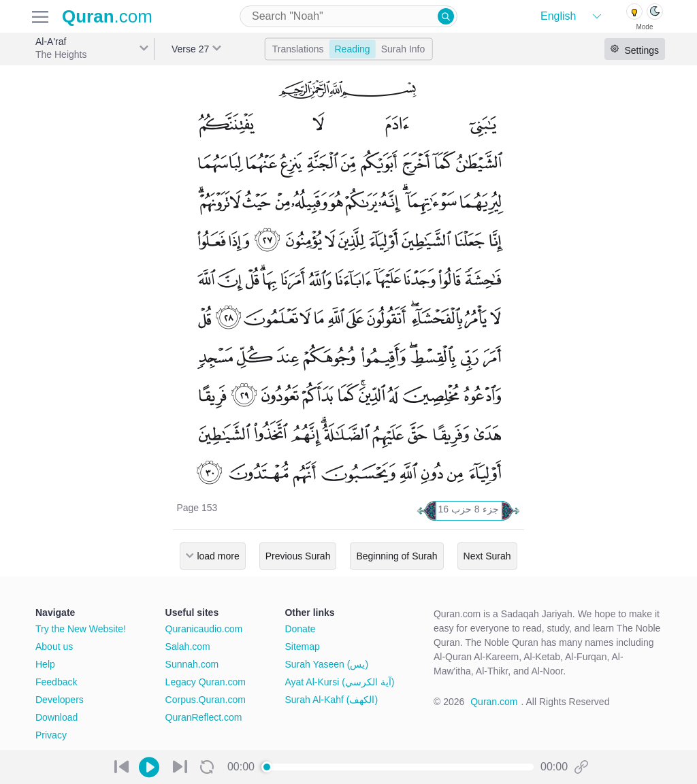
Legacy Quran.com (206, 682)
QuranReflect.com (204, 717)
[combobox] (348, 16)
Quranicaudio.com (204, 629)
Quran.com (494, 702)
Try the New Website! (81, 629)
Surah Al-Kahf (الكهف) (331, 700)
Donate (300, 629)
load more (218, 556)
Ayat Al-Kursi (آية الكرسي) (339, 682)
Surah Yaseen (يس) (326, 664)
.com (107, 16)
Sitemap (302, 647)
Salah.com (188, 647)
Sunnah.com (192, 664)
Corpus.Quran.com (206, 700)
